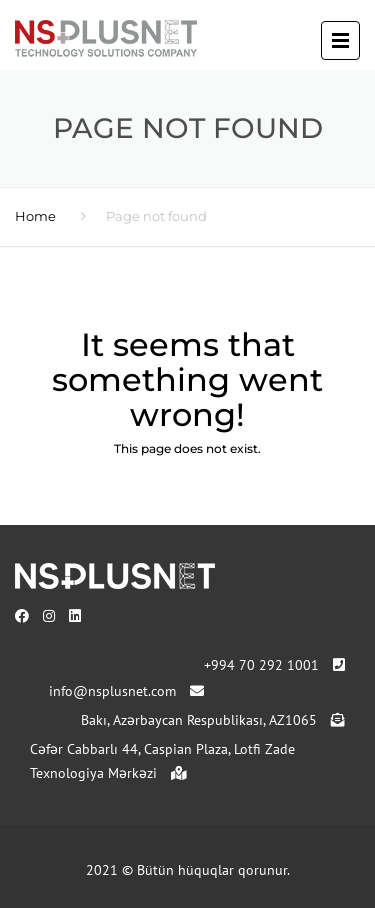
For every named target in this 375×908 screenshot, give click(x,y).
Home (35, 216)
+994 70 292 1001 (274, 665)
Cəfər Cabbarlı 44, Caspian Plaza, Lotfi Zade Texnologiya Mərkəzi (162, 761)
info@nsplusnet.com (126, 691)
